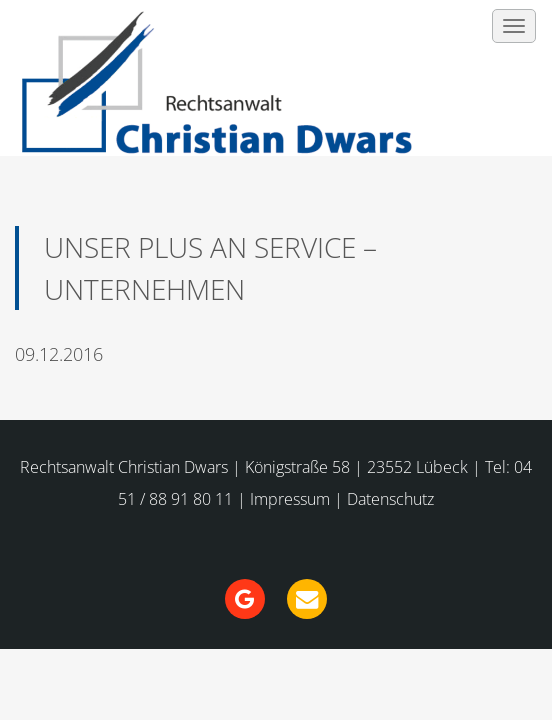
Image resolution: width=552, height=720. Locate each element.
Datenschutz (390, 499)
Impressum (290, 499)
